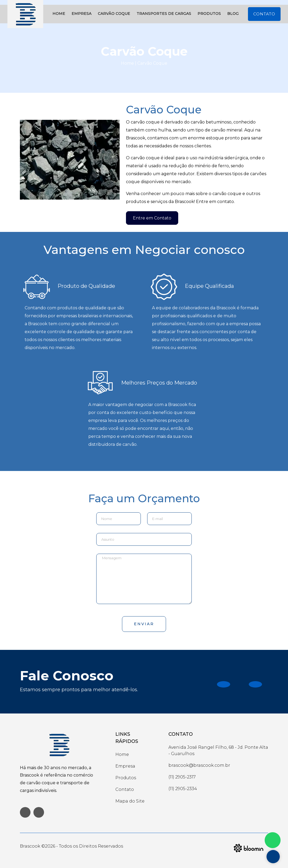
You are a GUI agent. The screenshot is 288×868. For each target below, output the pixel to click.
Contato (264, 14)
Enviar (144, 624)
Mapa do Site (130, 801)
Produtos (209, 14)
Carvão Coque (114, 14)
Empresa (82, 14)
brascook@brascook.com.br (199, 765)
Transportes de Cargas (164, 14)
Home (59, 14)
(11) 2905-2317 (182, 777)
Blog (233, 14)
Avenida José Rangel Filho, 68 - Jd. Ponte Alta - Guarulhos (218, 750)
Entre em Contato (152, 218)
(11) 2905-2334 (183, 789)
